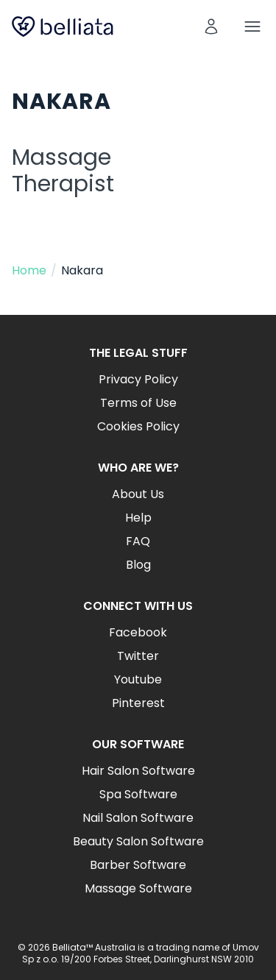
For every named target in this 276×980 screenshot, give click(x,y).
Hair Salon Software (138, 771)
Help (138, 518)
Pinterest (138, 703)
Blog (138, 565)
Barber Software (138, 865)
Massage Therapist (63, 171)
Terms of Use (138, 403)
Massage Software (138, 888)
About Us (138, 494)
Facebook (138, 632)
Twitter (138, 656)
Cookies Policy (138, 426)
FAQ (138, 541)
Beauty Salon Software (138, 841)
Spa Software (138, 794)
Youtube (138, 679)
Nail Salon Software (138, 818)
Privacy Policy (138, 379)
